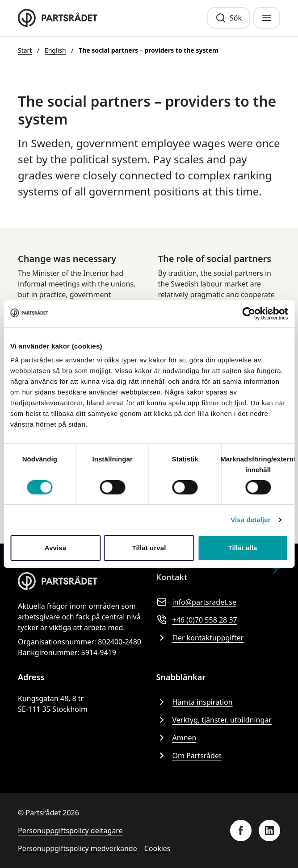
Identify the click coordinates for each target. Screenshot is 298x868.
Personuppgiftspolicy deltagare (70, 831)
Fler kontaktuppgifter (200, 638)
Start (25, 50)
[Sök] (229, 18)
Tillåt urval (149, 548)
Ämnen (176, 738)
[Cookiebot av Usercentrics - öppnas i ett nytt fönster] (249, 313)
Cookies (157, 848)
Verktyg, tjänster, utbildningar (214, 720)
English (55, 50)
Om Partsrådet (189, 756)
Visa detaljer (250, 520)
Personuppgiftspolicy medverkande (78, 848)
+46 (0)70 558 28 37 (197, 620)
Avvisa (55, 548)
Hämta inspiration (195, 702)
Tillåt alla (242, 548)
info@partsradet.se (196, 602)
